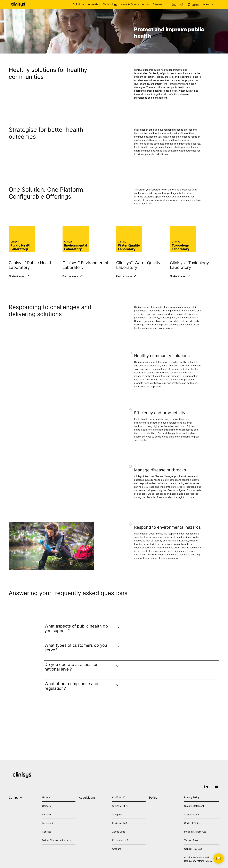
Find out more (17, 276)
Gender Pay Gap (193, 849)
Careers (158, 4)
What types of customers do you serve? (76, 648)
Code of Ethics (192, 823)
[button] (194, 4)
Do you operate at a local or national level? (71, 667)
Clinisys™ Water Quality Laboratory (138, 265)
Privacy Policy (192, 797)
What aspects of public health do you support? (76, 628)
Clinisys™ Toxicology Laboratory (189, 265)
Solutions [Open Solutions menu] (79, 4)
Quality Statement (194, 806)
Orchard (117, 849)
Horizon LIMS (120, 823)
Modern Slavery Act (195, 832)
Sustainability (192, 814)
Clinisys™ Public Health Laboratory (31, 265)
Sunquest (117, 814)
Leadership (48, 823)
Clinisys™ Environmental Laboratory (85, 265)
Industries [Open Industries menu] (94, 4)
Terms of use (191, 840)
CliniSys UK (119, 797)
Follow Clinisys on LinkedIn (57, 840)
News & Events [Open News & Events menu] (130, 4)
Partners (47, 814)
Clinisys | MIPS (120, 806)
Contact (174, 5)
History (46, 797)
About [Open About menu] (146, 4)
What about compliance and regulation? (71, 686)
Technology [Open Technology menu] (110, 4)
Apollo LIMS (119, 832)
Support (182, 5)
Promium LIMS (120, 840)
